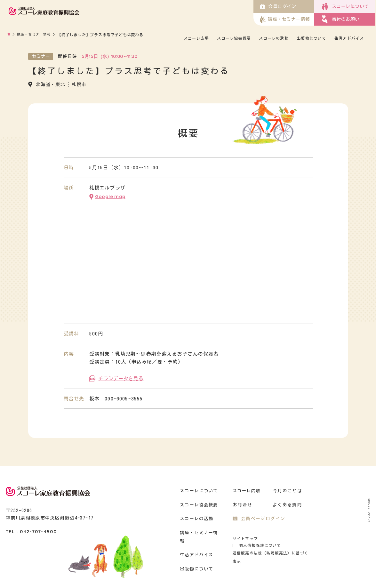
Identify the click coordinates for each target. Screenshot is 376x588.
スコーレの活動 (277, 38)
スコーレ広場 (200, 38)
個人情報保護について (287, 537)
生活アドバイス (352, 38)
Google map (110, 196)
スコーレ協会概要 (238, 38)
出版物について (315, 38)
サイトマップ (244, 537)
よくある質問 (286, 503)
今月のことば (286, 489)
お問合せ (242, 503)
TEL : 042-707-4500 (31, 530)
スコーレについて (198, 489)
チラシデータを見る (121, 377)
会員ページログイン (262, 517)
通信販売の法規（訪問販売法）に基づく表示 (271, 545)
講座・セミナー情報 (35, 35)
